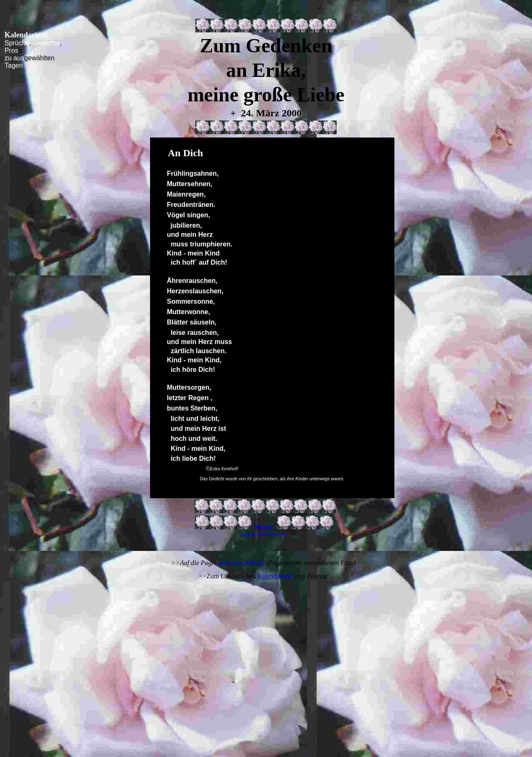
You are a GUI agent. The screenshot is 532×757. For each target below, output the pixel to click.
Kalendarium (275, 576)
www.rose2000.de (241, 563)
